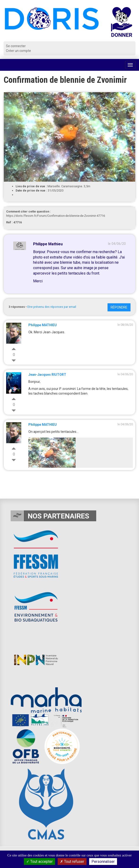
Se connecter (16, 46)
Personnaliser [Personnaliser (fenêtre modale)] (103, 862)
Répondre (119, 307)
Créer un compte (18, 51)
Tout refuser (72, 862)
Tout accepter (39, 862)
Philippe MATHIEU (43, 325)
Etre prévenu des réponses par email (52, 307)
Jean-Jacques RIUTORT (47, 375)
